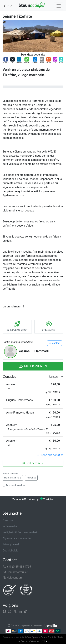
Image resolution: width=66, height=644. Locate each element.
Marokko (31, 478)
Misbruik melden (14, 485)
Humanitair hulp (13, 478)
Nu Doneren (33, 367)
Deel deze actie (33, 463)
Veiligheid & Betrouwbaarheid (21, 532)
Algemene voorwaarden (17, 538)
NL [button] (9, 6)
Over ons (8, 520)
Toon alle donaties (50, 455)
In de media (10, 526)
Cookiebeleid (11, 551)
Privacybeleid (11, 544)
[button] (6, 60)
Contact (55, 343)
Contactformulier (15, 572)
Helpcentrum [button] (13, 578)
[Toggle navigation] (59, 6)
